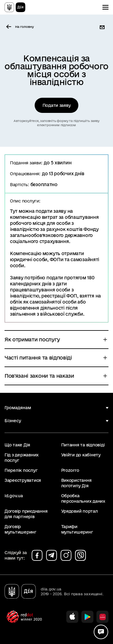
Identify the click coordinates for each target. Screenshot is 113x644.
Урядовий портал (80, 511)
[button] (103, 27)
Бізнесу (13, 421)
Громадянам (18, 408)
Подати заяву (57, 105)
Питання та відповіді (83, 445)
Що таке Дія (17, 445)
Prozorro (70, 470)
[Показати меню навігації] (105, 7)
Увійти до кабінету (81, 455)
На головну (24, 27)
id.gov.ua (14, 496)
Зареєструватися (23, 480)
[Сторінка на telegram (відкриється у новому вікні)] (52, 555)
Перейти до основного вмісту (4, 4)
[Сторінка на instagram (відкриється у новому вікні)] (66, 555)
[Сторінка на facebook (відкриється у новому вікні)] (37, 555)
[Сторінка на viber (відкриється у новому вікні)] (80, 555)
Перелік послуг (21, 470)
